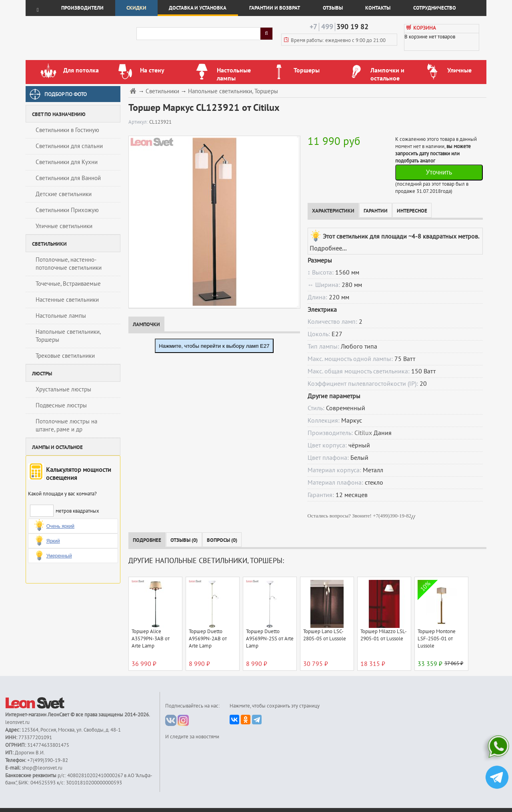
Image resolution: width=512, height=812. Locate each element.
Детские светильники (64, 194)
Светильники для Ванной (68, 178)
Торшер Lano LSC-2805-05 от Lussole (325, 635)
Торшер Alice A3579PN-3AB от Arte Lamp (151, 639)
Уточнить (439, 172)
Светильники (162, 91)
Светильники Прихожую (67, 210)
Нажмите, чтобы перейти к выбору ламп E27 (214, 346)
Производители (82, 8)
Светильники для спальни (69, 146)
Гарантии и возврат (275, 8)
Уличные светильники (64, 226)
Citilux (363, 433)
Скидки (136, 8)
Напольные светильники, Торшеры (68, 336)
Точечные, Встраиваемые (68, 284)
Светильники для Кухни (67, 162)
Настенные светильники (67, 300)
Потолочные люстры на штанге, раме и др (66, 425)
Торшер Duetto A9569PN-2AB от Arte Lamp (208, 639)
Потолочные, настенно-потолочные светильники (69, 264)
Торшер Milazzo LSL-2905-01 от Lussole (384, 635)
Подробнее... (328, 249)
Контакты (378, 8)
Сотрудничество (435, 8)
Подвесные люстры (61, 405)
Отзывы (333, 8)
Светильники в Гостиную (67, 130)
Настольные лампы (61, 316)
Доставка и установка (198, 8)
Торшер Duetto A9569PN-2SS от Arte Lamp (270, 639)
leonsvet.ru (17, 722)
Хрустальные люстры (63, 389)
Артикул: (139, 122)
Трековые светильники (65, 356)
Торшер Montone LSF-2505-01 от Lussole (437, 639)
